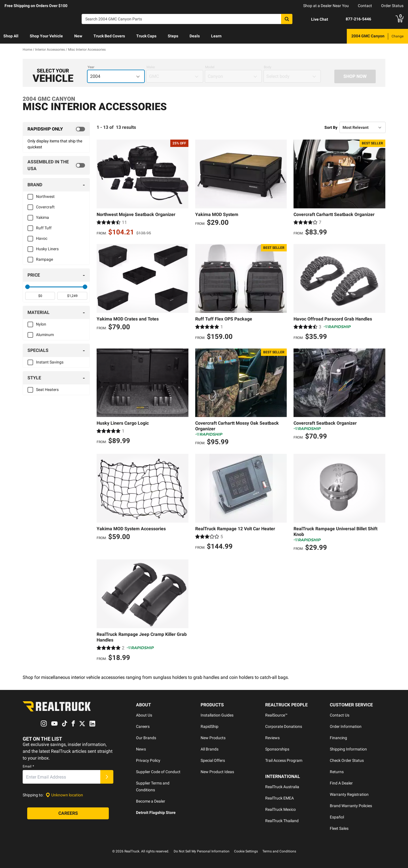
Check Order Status (347, 760)
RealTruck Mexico (280, 809)
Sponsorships (277, 749)
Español (337, 817)
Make (151, 67)
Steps (173, 36)
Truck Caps (146, 36)
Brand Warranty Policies (351, 806)
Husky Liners (47, 249)
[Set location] (64, 795)
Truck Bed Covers (109, 36)
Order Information (346, 726)
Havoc (42, 238)
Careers (143, 726)
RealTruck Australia (282, 787)
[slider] (27, 287)
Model (210, 67)
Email (28, 767)
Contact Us (340, 715)
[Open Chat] (315, 19)
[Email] (61, 777)
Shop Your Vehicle (46, 36)
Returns (337, 772)
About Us (144, 715)
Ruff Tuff (44, 228)
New (78, 36)
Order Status (392, 6)
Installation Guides (217, 715)
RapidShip (210, 726)
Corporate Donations (284, 726)
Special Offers (213, 760)
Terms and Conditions (279, 851)
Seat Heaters (47, 390)
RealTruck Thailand (282, 821)
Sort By (331, 127)
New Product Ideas (217, 772)
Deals (195, 36)
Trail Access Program (284, 760)
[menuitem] (11, 36)
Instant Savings (50, 362)
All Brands (210, 749)
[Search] (187, 19)
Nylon (41, 324)
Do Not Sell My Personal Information (202, 851)
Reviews (272, 738)
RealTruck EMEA (280, 798)
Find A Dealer (341, 783)
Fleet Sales (339, 828)
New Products (213, 738)
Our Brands (146, 738)
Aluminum (45, 335)
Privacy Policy (148, 760)
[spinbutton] (40, 296)
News (141, 749)
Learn (216, 36)
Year (91, 67)
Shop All (11, 36)
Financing (338, 738)
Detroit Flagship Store (156, 813)
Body (268, 67)
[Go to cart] (399, 19)
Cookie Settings (246, 851)
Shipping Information (348, 749)
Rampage (44, 259)
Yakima (42, 217)
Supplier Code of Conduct (158, 772)
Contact (365, 6)
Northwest (45, 196)
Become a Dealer (151, 801)
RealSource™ (276, 715)
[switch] (56, 129)
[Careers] (68, 814)
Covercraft (45, 207)
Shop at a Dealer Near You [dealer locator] (326, 6)
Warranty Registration (349, 794)
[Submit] (107, 777)
